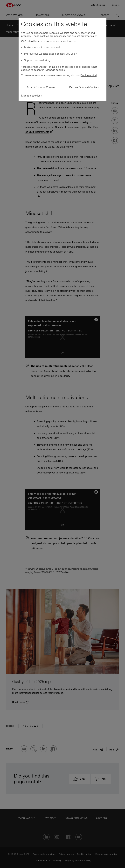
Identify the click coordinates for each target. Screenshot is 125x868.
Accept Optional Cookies (41, 87)
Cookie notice (89, 75)
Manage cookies (31, 96)
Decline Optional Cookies (84, 87)
